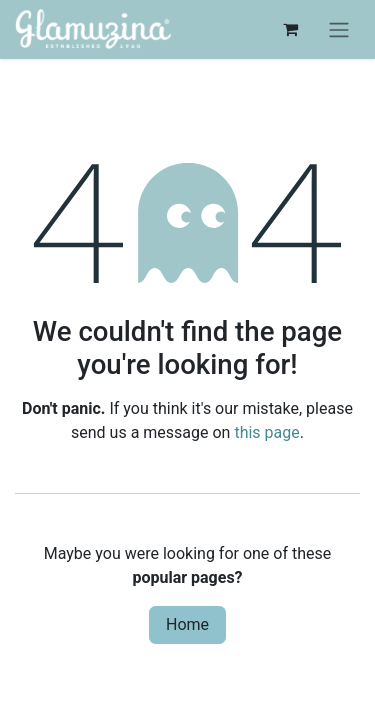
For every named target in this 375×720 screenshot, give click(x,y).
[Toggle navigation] (339, 29)
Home (187, 624)
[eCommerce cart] (290, 29)
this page (266, 432)
